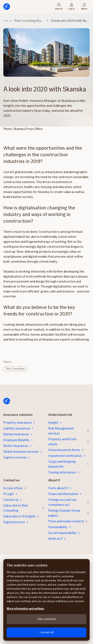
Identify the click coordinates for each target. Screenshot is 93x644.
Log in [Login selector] (71, 7)
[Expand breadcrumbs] (6, 21)
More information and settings (25, 609)
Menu (84, 7)
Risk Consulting (15, 369)
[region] (46, 600)
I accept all (46, 632)
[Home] (7, 7)
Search (59, 7)
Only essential (46, 619)
